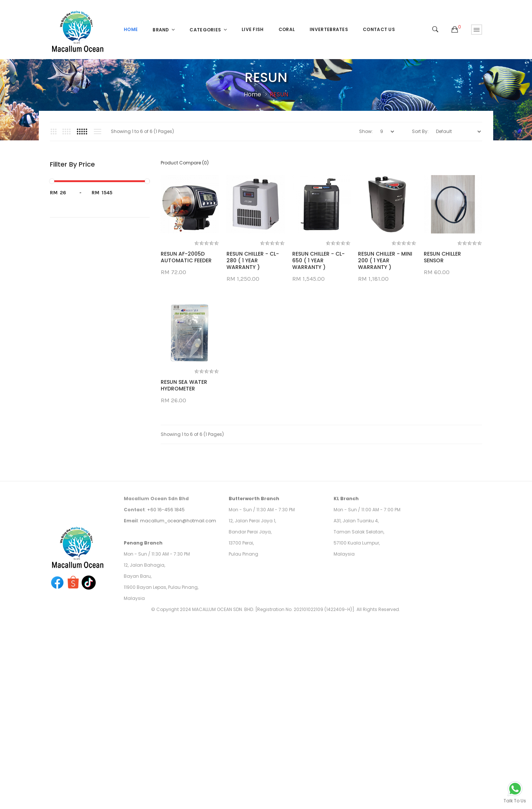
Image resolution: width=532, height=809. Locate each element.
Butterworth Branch (254, 620)
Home (253, 94)
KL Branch (346, 620)
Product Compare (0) (185, 163)
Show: (366, 131)
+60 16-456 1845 (166, 631)
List (97, 132)
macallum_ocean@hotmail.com (178, 642)
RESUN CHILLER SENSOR (179, 385)
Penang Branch (143, 664)
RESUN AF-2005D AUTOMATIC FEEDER (186, 257)
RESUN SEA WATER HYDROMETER (184, 507)
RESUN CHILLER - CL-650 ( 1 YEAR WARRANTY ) (318, 260)
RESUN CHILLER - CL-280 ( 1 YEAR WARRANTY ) (253, 260)
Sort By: (420, 131)
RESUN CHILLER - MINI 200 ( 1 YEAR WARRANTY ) (385, 260)
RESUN (279, 94)
